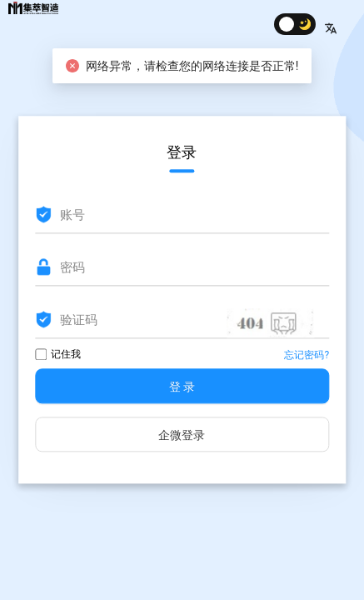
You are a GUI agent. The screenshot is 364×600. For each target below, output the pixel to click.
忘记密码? (307, 356)
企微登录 (182, 436)
